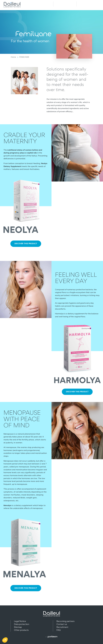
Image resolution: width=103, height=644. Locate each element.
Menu (88, 4)
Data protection (22, 624)
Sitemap (18, 627)
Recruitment (62, 627)
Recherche (65, 4)
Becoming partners (65, 621)
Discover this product (26, 244)
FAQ (59, 630)
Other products (21, 630)
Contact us (62, 624)
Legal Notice (20, 621)
